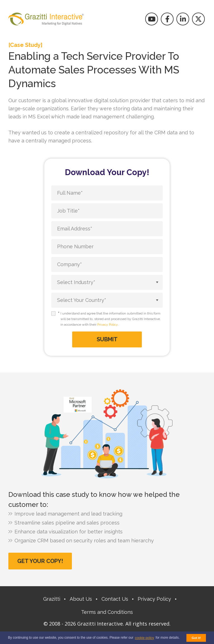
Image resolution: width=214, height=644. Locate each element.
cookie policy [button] (144, 638)
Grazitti (52, 599)
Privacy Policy (108, 325)
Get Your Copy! (40, 561)
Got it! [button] (196, 638)
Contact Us (115, 599)
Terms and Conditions (107, 612)
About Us (81, 599)
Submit (107, 339)
